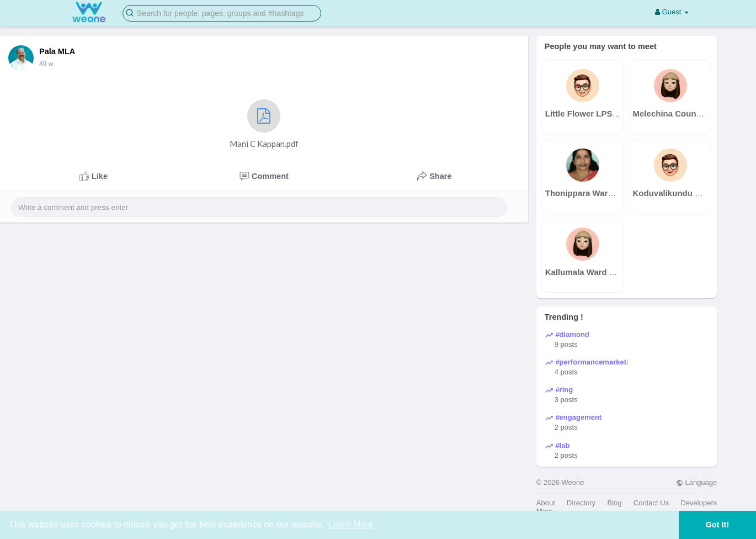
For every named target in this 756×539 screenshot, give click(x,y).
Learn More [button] (351, 524)
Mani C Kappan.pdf (264, 124)
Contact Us (651, 503)
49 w (46, 64)
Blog (614, 503)
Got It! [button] (717, 525)
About (546, 503)
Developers (699, 503)
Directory (581, 503)
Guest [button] (672, 12)
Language (696, 482)
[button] (222, 12)
